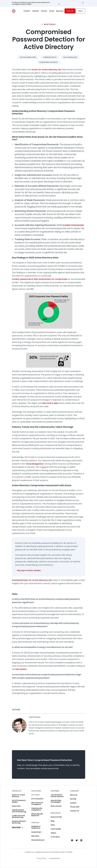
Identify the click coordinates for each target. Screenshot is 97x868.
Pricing (52, 11)
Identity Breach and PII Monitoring (19, 811)
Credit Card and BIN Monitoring (18, 816)
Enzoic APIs (16, 806)
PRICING (16, 827)
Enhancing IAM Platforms (37, 815)
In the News (55, 837)
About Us (74, 795)
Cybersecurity (50, 57)
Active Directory (28, 57)
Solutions (36, 11)
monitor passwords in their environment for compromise (40, 279)
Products (27, 11)
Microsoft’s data (50, 403)
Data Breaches (70, 57)
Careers (73, 803)
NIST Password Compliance (37, 803)
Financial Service (38, 840)
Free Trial (70, 11)
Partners (44, 11)
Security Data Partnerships (56, 801)
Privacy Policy (42, 858)
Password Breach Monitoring (19, 822)
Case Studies (56, 829)
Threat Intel (75, 807)
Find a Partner (56, 806)
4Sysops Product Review (29, 570)
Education (35, 836)
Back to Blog (50, 24)
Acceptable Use (55, 858)
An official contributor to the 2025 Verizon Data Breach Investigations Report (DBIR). (31, 3)
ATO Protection (37, 799)
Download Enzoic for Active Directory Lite (32, 580)
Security (73, 799)
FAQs (53, 825)
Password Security (49, 62)
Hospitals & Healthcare (36, 827)
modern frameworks (73, 225)
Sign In (81, 11)
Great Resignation (35, 464)
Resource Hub (56, 817)
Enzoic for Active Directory (18, 796)
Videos (53, 833)
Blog (52, 821)
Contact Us (75, 811)
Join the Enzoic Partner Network (57, 796)
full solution (21, 669)
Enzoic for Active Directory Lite (46, 70)
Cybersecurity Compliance (37, 809)
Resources (60, 11)
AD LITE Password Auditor (19, 801)
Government (36, 832)
